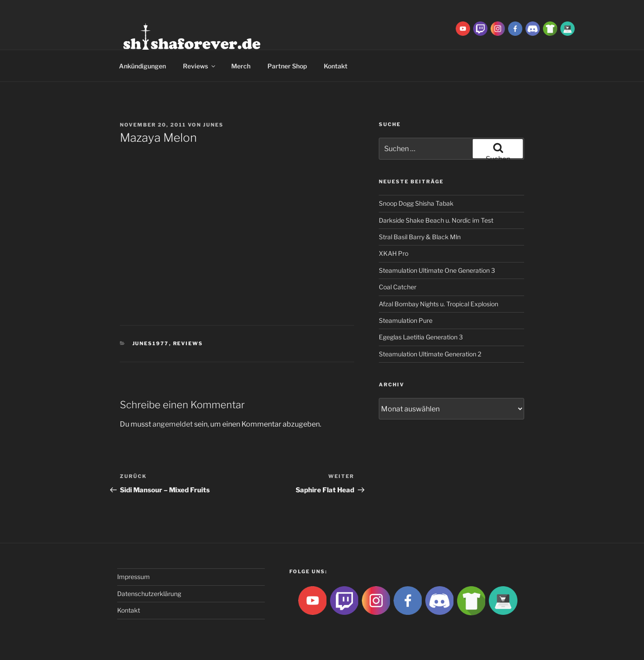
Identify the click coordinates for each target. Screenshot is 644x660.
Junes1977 (151, 343)
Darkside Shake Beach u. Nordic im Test (436, 220)
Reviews (200, 66)
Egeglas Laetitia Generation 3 (421, 337)
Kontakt (336, 66)
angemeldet (173, 424)
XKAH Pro (394, 253)
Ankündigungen (142, 66)
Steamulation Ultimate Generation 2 (430, 354)
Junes (213, 125)
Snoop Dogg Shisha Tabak (416, 203)
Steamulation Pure (406, 320)
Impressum (133, 577)
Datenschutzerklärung (149, 594)
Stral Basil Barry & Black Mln (420, 237)
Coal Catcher (398, 287)
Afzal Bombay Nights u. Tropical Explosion (439, 304)
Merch (241, 66)
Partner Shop (287, 66)
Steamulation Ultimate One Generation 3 (437, 270)
